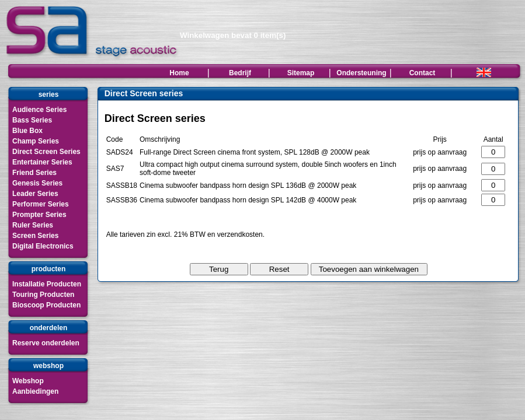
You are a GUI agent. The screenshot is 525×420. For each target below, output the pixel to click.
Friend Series (34, 173)
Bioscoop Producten (46, 305)
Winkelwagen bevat (233, 35)
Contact (423, 73)
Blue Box (27, 131)
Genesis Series (37, 183)
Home (179, 73)
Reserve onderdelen (46, 343)
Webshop (28, 381)
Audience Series (39, 110)
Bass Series (32, 120)
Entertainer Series (42, 162)
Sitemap (301, 73)
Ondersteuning (361, 73)
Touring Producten (43, 295)
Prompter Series (39, 215)
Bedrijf (240, 73)
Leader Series (35, 194)
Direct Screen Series (46, 152)
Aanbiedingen (35, 391)
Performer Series (41, 204)
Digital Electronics (43, 246)
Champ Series (36, 141)
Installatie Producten (47, 284)
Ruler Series (33, 225)
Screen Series (35, 236)
